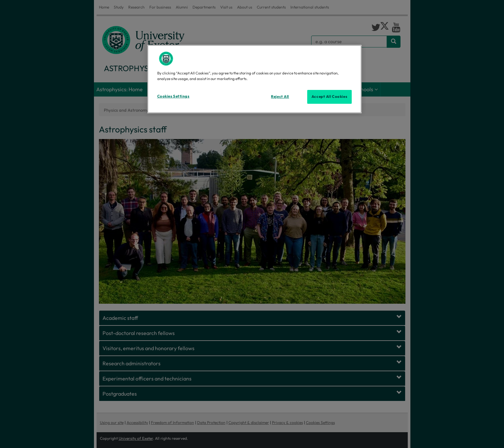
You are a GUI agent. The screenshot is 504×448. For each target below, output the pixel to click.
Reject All (280, 97)
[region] (254, 79)
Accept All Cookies (329, 97)
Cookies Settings (173, 96)
